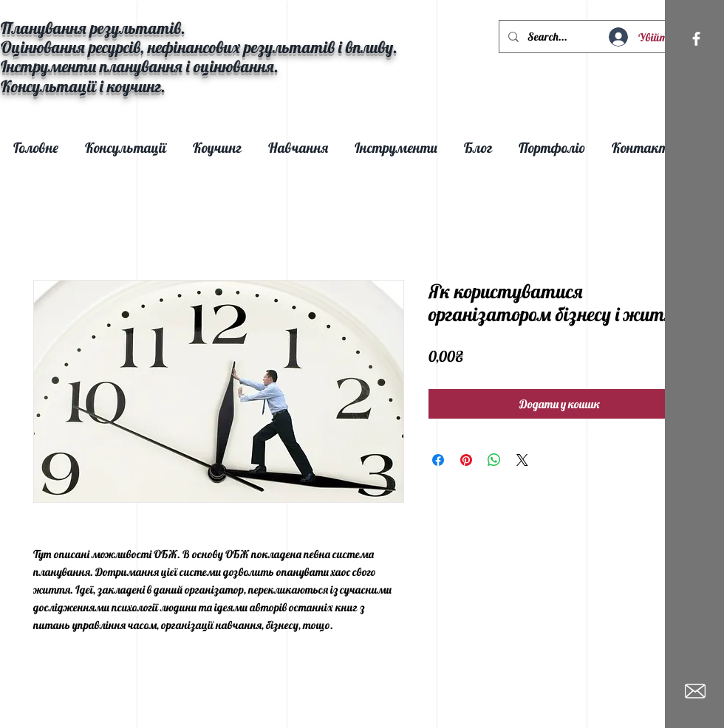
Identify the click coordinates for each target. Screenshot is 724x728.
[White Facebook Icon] (696, 39)
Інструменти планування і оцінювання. (140, 66)
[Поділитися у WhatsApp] (494, 460)
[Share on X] (522, 460)
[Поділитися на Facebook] (438, 460)
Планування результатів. (93, 28)
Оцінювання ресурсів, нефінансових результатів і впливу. (199, 47)
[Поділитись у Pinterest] (466, 460)
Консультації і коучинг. (85, 86)
